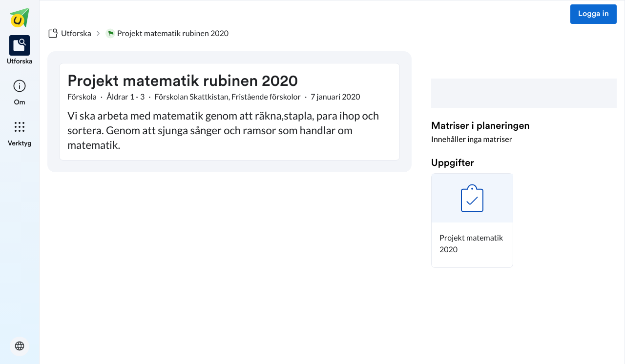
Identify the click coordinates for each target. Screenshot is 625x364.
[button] (472, 221)
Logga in (594, 14)
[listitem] (20, 51)
